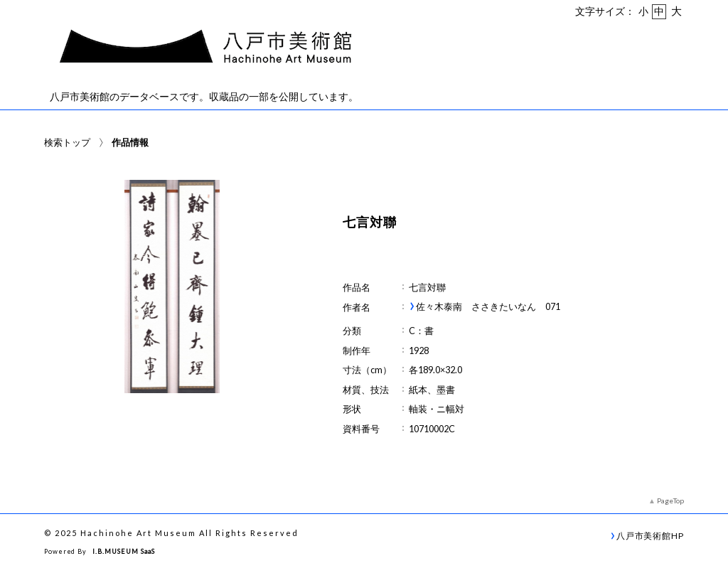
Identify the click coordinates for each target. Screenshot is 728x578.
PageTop (670, 501)
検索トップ (67, 142)
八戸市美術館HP (650, 535)
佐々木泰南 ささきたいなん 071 (488, 307)
